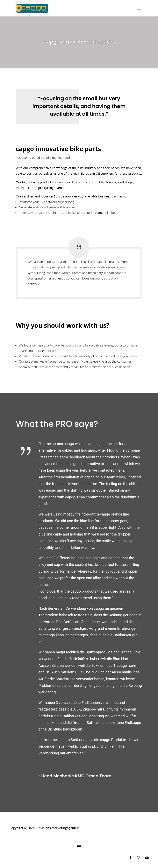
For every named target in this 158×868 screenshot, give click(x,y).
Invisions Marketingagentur (58, 828)
